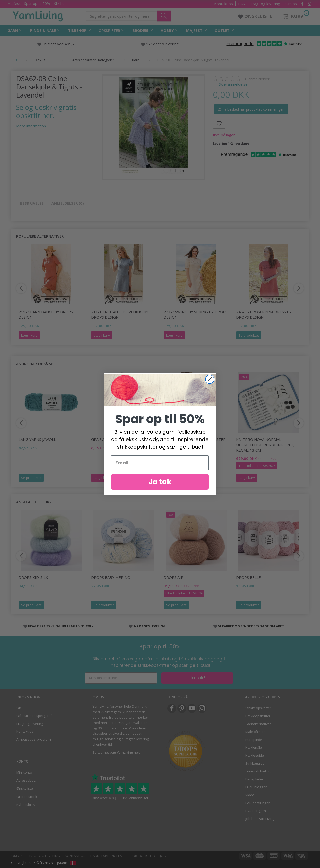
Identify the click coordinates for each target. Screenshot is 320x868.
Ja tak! (197, 678)
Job (163, 856)
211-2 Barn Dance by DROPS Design (46, 315)
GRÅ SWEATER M (106, 439)
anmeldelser (257, 79)
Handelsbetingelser (108, 856)
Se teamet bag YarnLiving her (116, 752)
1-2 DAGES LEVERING (150, 626)
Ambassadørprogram (34, 739)
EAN (242, 4)
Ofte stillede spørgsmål (35, 716)
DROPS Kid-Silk (33, 577)
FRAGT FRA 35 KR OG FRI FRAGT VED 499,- (61, 626)
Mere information (31, 126)
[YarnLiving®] (38, 15)
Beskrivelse (32, 203)
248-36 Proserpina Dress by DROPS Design (264, 315)
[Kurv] (296, 16)
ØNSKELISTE (256, 16)
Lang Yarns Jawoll (37, 439)
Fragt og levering (265, 4)
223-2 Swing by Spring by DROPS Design (196, 315)
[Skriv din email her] (121, 678)
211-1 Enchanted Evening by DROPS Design (120, 315)
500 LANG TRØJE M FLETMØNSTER (195, 439)
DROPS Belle (249, 577)
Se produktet (249, 335)
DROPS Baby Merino (111, 577)
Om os (291, 4)
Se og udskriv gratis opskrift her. (46, 111)
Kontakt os (224, 4)
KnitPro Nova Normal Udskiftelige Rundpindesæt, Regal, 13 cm (265, 445)
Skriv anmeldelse (233, 84)
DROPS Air (174, 577)
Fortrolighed (143, 856)
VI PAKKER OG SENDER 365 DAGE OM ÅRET (251, 626)
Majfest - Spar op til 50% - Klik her (37, 3)
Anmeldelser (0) (68, 203)
